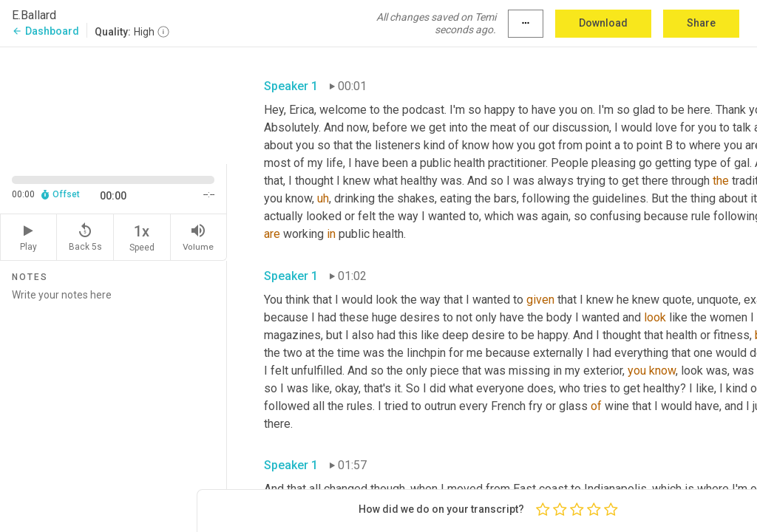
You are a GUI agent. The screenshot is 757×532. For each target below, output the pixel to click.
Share (701, 23)
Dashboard (45, 31)
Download (603, 23)
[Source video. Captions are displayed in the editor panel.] (113, 104)
